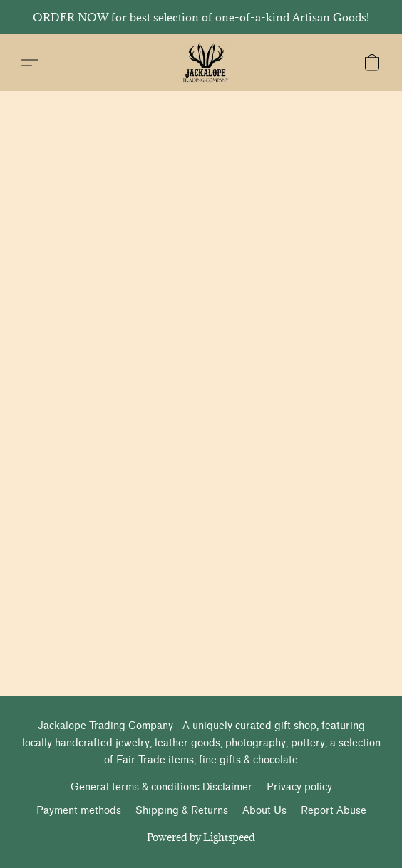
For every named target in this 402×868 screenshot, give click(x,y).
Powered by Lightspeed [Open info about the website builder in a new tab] (201, 837)
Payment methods (79, 811)
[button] (206, 63)
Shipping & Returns (182, 811)
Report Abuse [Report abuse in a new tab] (334, 811)
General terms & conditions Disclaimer (161, 787)
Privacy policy (299, 787)
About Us (264, 811)
